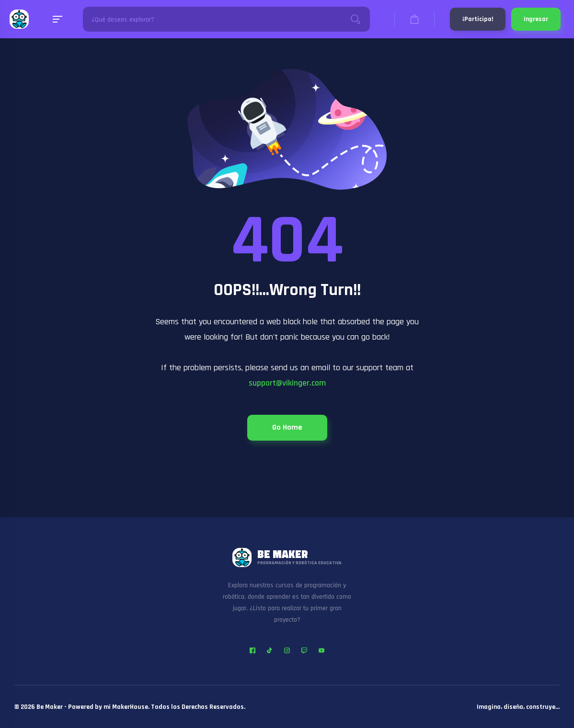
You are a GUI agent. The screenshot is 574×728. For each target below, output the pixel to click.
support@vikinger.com (287, 383)
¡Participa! (478, 19)
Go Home (287, 427)
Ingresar (536, 19)
